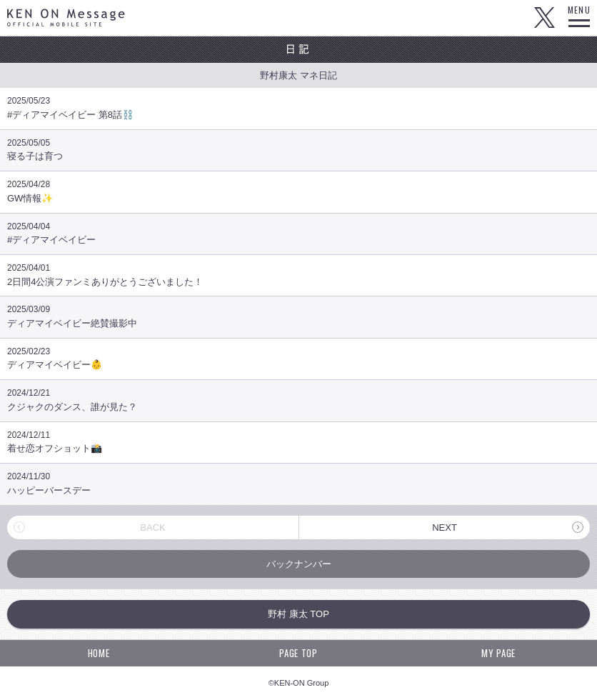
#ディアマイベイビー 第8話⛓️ (298, 107)
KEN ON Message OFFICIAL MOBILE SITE (66, 17)
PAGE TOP (298, 653)
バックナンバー (299, 564)
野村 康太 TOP (298, 614)
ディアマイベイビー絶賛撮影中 (298, 316)
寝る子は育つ (298, 150)
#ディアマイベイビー (298, 233)
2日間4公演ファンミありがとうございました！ (298, 275)
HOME (99, 653)
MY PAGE (498, 653)
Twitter (544, 18)
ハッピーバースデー (298, 483)
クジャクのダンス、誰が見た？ (298, 400)
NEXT (445, 527)
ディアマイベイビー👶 (298, 358)
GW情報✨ (298, 191)
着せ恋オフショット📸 (298, 442)
